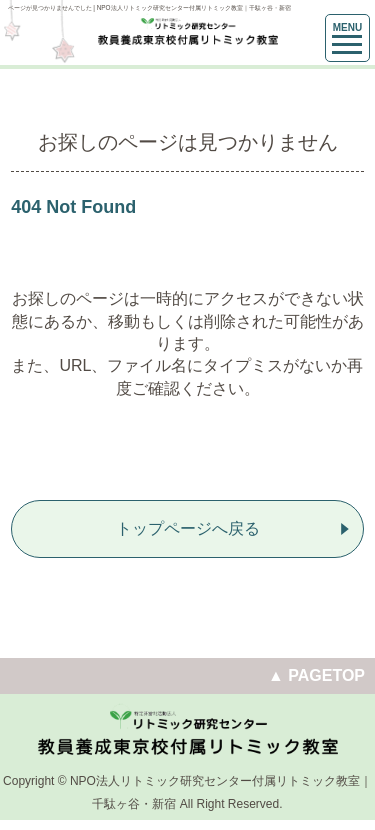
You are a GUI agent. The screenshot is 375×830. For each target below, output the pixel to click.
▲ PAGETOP (316, 675)
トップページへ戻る (188, 528)
